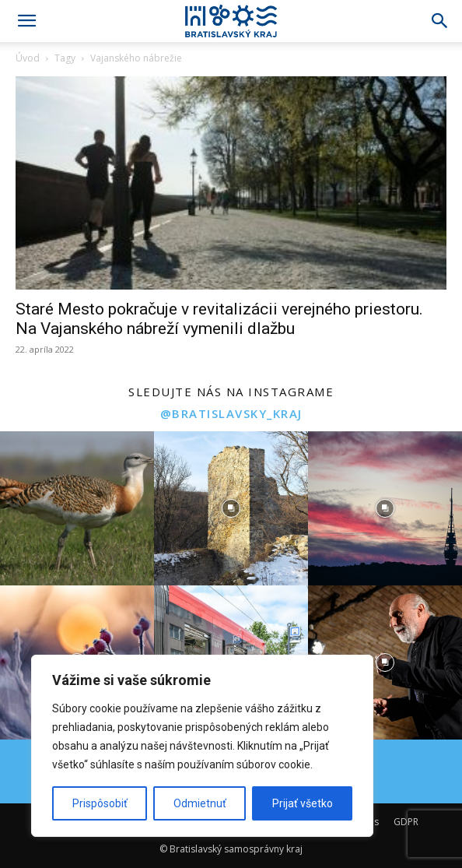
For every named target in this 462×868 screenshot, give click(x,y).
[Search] (440, 21)
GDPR (406, 822)
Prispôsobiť (100, 803)
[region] (202, 746)
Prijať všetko (303, 803)
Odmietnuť (200, 803)
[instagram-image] (77, 508)
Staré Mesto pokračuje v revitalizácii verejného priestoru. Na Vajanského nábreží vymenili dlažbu (219, 319)
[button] (26, 21)
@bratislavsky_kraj (231, 413)
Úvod (28, 58)
